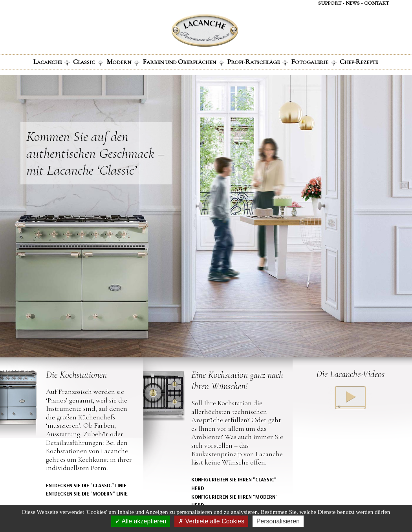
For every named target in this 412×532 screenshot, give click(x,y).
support (330, 3)
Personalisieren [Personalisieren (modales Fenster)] (278, 521)
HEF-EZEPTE (359, 62)
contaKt (376, 3)
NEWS (353, 3)
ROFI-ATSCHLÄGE (258, 62)
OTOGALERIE (314, 62)
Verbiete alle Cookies (211, 521)
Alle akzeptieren (141, 521)
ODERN (123, 62)
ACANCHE (52, 62)
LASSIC (88, 62)
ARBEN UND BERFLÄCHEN (183, 62)
